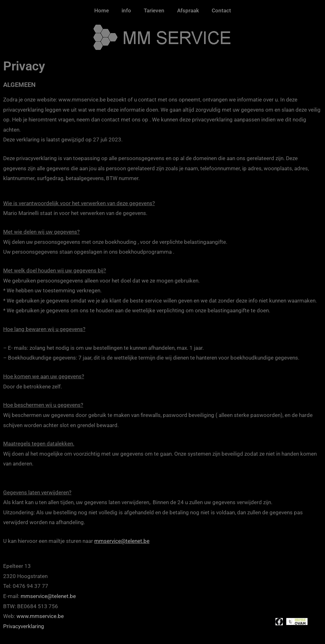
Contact (221, 10)
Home (102, 10)
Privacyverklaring (24, 626)
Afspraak (188, 10)
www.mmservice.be (40, 616)
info (126, 10)
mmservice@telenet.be (122, 541)
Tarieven (154, 10)
